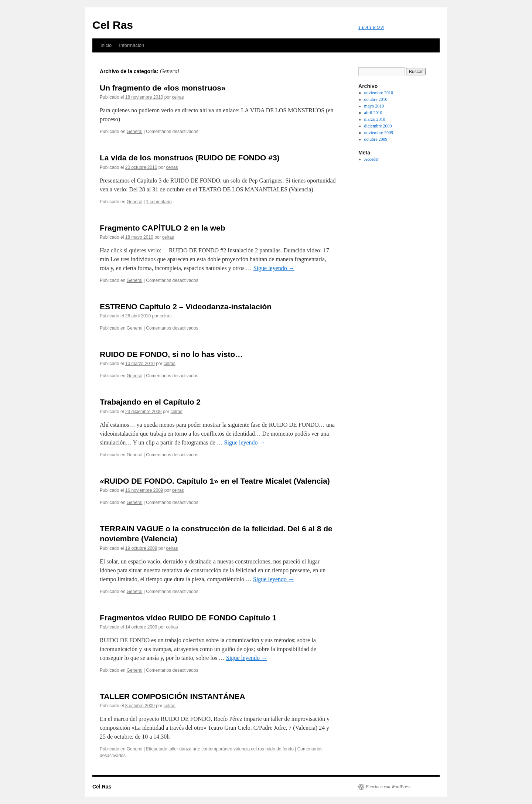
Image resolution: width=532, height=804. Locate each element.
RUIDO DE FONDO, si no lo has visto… (171, 354)
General (135, 132)
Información (132, 45)
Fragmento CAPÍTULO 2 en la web (163, 228)
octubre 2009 (376, 139)
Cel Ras (113, 25)
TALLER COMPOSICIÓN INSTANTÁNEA (173, 696)
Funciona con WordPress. (389, 787)
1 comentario (159, 202)
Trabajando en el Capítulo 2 (150, 402)
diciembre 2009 (378, 126)
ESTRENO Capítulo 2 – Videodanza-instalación (186, 306)
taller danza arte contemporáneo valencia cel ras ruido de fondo (231, 749)
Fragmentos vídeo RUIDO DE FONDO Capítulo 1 (188, 618)
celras (178, 97)
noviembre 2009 (379, 133)
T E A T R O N (371, 27)
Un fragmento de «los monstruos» (163, 88)
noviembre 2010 (379, 93)
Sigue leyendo (274, 268)
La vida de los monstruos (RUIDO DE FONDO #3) (190, 158)
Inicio (106, 45)
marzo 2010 (375, 119)
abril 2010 (373, 113)
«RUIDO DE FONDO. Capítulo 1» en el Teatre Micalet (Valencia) (215, 481)
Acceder (372, 159)
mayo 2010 (374, 106)
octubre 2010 (376, 99)
